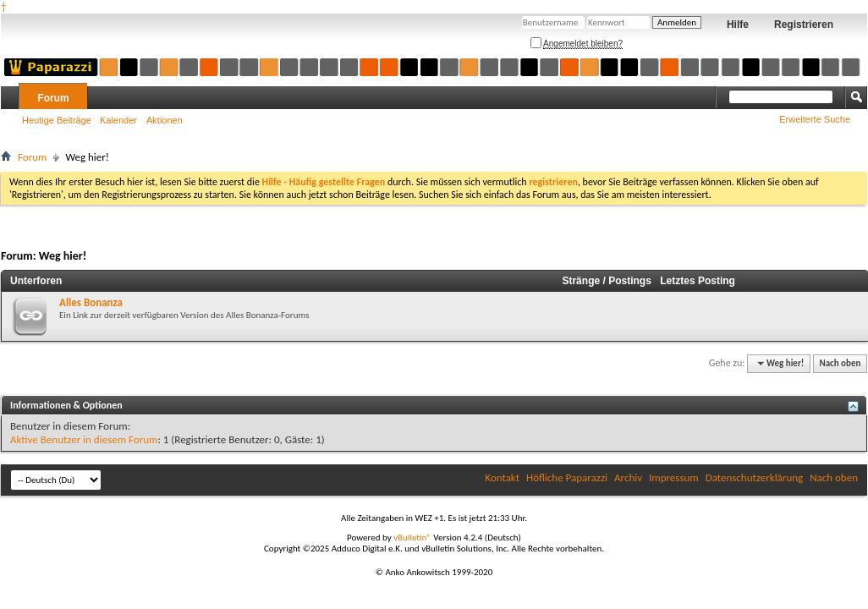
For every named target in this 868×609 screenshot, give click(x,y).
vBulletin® (412, 538)
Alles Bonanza (91, 302)
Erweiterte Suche (815, 119)
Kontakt (502, 477)
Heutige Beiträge (57, 120)
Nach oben (840, 363)
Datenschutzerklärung (755, 477)
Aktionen (165, 120)
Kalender (118, 120)
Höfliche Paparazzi (567, 477)
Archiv (628, 477)
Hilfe (738, 25)
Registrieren (804, 25)
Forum (53, 98)
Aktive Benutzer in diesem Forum (84, 439)
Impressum (674, 477)
